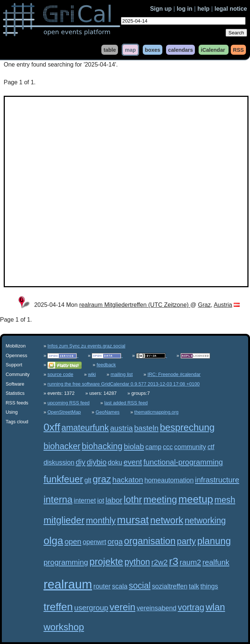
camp (153, 447)
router (102, 586)
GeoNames (108, 412)
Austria (223, 305)
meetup (196, 499)
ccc (168, 447)
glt (88, 480)
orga (115, 541)
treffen (58, 607)
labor (114, 500)
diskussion (59, 462)
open (73, 541)
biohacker (62, 446)
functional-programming (183, 462)
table (110, 50)
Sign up (161, 9)
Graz (204, 305)
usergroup (91, 608)
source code (60, 374)
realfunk (216, 562)
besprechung (187, 427)
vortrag (191, 607)
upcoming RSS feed (68, 403)
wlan (215, 607)
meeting (160, 499)
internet (85, 501)
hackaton (128, 480)
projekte (106, 562)
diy (81, 462)
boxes (153, 50)
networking (205, 521)
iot (101, 501)
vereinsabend (157, 608)
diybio (97, 462)
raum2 (190, 562)
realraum (68, 584)
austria (121, 428)
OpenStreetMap (64, 412)
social (140, 586)
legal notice (231, 9)
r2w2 (159, 562)
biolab (134, 446)
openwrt (95, 542)
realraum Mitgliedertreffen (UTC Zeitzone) (135, 305)
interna (58, 499)
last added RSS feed (126, 403)
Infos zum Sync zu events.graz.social (86, 346)
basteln (146, 428)
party (186, 541)
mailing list (122, 374)
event (133, 462)
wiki (92, 374)
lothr (133, 499)
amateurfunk (85, 428)
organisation (150, 541)
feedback (106, 365)
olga (53, 541)
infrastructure (217, 480)
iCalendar (213, 50)
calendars (180, 50)
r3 (174, 561)
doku (115, 462)
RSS (239, 50)
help (204, 9)
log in (185, 9)
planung (214, 541)
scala (120, 586)
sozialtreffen (170, 586)
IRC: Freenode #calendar (174, 374)
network (167, 520)
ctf (211, 447)
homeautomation (169, 480)
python (137, 562)
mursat (133, 520)
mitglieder (64, 520)
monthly (101, 521)
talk (194, 586)
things (209, 586)
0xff (52, 427)
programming (66, 562)
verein (122, 607)
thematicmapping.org (156, 412)
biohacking (102, 446)
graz (102, 479)
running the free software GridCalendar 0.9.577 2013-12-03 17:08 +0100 (124, 384)
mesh (225, 500)
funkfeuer (63, 479)
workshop (64, 627)
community (190, 447)
